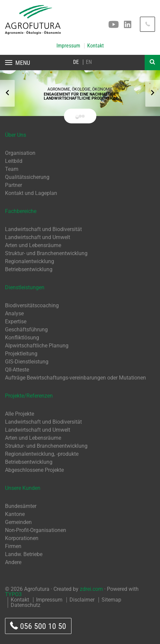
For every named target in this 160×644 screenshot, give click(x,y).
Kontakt (96, 46)
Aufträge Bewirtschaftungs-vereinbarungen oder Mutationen (75, 378)
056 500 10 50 (38, 626)
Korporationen (22, 538)
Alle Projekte (20, 414)
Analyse (14, 313)
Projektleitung (21, 354)
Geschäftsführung (26, 330)
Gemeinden (18, 522)
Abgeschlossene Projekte (34, 470)
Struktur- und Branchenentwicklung (46, 253)
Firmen (13, 546)
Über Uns (16, 135)
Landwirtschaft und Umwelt (38, 237)
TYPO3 (13, 594)
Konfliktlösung (22, 338)
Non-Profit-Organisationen (36, 530)
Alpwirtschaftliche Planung (37, 346)
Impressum (68, 46)
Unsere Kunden (23, 488)
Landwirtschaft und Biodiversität (43, 229)
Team (12, 169)
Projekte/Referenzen (29, 396)
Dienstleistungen (25, 287)
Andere (13, 562)
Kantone (15, 514)
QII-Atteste (17, 370)
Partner (14, 185)
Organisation (20, 153)
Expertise (16, 321)
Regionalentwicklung (30, 261)
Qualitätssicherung (27, 177)
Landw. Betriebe (24, 554)
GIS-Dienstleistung (27, 362)
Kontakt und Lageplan (31, 193)
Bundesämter (21, 506)
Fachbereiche (21, 211)
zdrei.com (91, 589)
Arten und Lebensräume (33, 245)
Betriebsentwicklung (29, 269)
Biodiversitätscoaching (32, 305)
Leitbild (14, 161)
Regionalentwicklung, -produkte (42, 454)
